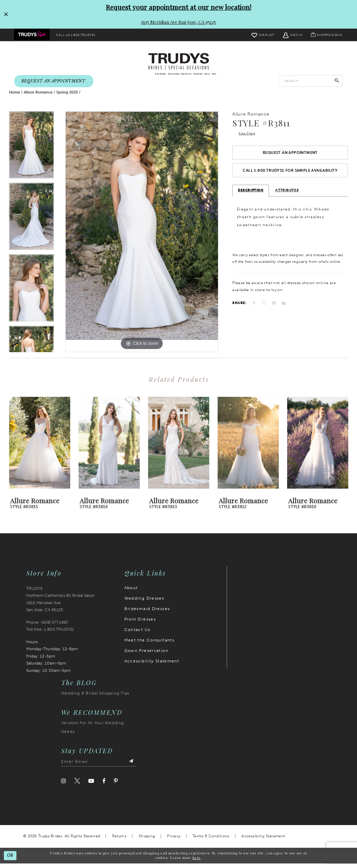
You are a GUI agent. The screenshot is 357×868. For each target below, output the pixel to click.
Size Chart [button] (248, 139)
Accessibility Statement (152, 666)
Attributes (287, 199)
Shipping (147, 841)
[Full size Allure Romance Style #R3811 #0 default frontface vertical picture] (142, 236)
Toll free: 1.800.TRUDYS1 (50, 634)
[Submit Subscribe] (131, 767)
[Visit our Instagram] (64, 786)
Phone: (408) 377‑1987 (48, 627)
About (131, 593)
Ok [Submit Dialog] (11, 860)
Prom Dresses (140, 624)
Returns (119, 841)
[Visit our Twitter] (77, 786)
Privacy (174, 841)
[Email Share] (284, 311)
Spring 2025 (67, 97)
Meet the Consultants (150, 645)
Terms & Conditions (211, 841)
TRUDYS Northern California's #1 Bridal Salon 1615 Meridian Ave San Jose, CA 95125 (60, 604)
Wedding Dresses (144, 603)
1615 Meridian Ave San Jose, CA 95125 (178, 22)
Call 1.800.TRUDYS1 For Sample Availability (290, 178)
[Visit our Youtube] (91, 786)
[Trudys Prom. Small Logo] (33, 35)
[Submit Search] (337, 82)
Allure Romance (38, 97)
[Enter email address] (99, 767)
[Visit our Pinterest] (116, 786)
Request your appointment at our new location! (178, 7)
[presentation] (40, 448)
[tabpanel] (31, 152)
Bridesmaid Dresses (147, 614)
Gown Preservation (146, 655)
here (196, 862)
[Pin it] (274, 311)
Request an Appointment (290, 159)
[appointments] (54, 82)
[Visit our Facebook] (104, 786)
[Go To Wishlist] (260, 35)
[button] (290, 35)
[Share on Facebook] (254, 311)
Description (251, 199)
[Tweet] (264, 311)
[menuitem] (33, 35)
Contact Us (137, 635)
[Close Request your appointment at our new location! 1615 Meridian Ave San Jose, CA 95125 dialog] (6, 14)
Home (14, 97)
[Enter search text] (310, 82)
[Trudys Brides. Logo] (179, 62)
